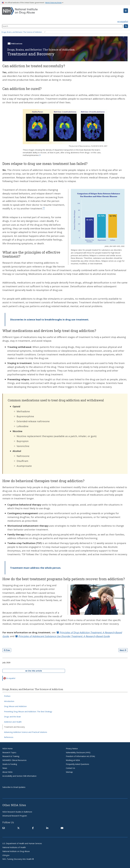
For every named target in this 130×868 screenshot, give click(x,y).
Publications (17, 44)
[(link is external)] (18, 828)
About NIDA (7, 772)
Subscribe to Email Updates (14, 787)
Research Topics (9, 752)
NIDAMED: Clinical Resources (14, 760)
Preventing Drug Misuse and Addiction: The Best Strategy (28, 712)
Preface (7, 696)
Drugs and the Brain (12, 717)
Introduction (9, 701)
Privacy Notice (72, 749)
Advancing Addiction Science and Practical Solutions (26, 732)
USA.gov (6, 855)
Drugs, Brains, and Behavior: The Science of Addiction (22, 32)
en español (123, 21)
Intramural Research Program (15, 816)
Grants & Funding (10, 764)
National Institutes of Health (14, 847)
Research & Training (11, 756)
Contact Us (70, 768)
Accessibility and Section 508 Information (19, 776)
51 (40, 155)
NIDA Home (7, 749)
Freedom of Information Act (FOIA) (80, 756)
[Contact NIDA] (4, 828)
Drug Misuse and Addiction (15, 706)
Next (123, 650)
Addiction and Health (13, 722)
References (9, 737)
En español (11, 678)
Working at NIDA (73, 760)
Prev (7, 650)
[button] (126, 11)
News (5, 768)
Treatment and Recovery (14, 727)
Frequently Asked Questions (78, 764)
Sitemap (69, 772)
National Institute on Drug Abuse (16, 851)
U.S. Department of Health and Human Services (22, 843)
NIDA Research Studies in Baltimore (17, 812)
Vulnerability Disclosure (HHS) (78, 752)
